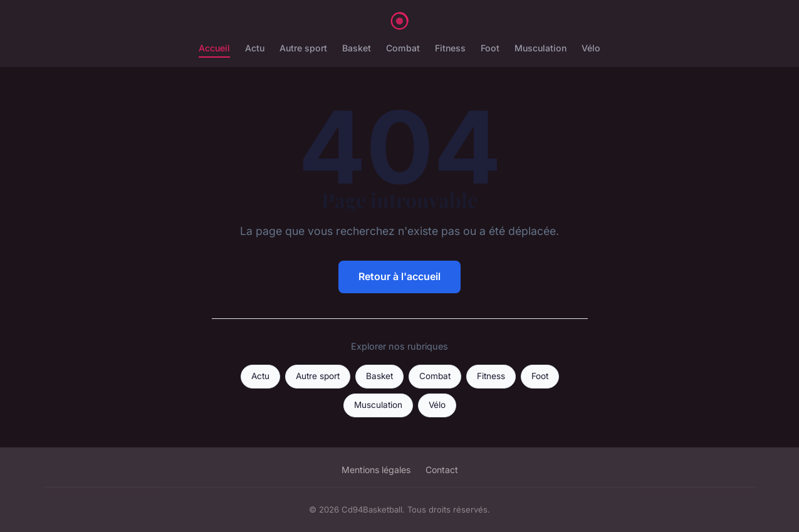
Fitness (450, 48)
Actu (255, 48)
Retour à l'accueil (399, 276)
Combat (403, 48)
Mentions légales (376, 470)
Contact (442, 470)
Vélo (591, 48)
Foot (490, 48)
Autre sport (303, 48)
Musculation (540, 48)
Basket (357, 48)
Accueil (214, 48)
